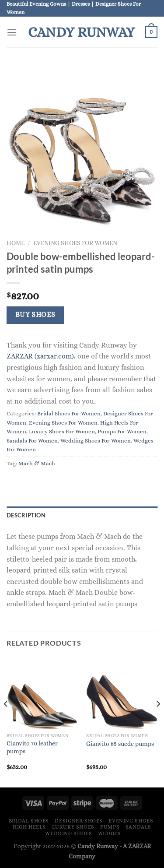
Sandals (138, 827)
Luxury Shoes (73, 827)
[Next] (158, 722)
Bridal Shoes (29, 821)
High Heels (29, 827)
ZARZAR (140, 846)
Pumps (110, 827)
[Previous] (6, 722)
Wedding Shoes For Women (96, 441)
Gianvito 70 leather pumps (32, 747)
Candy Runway (81, 32)
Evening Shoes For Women (75, 243)
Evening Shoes (131, 821)
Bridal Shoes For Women (69, 413)
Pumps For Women (122, 431)
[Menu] (12, 32)
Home (16, 243)
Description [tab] (26, 515)
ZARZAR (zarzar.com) (40, 356)
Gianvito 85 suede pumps (120, 744)
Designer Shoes (79, 821)
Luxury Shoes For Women (62, 431)
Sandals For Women (32, 441)
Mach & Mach (37, 463)
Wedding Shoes (68, 833)
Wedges (110, 833)
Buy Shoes (35, 315)
